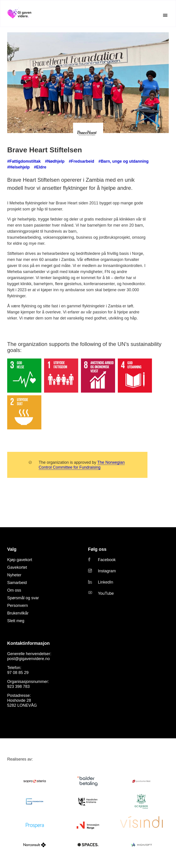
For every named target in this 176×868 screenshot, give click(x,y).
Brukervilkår (17, 595)
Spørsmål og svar (21, 580)
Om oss (13, 572)
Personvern (16, 587)
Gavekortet (16, 549)
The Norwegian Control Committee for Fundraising (77, 447)
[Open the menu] (165, 15)
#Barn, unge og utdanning (108, 161)
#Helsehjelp (142, 161)
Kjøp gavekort (18, 542)
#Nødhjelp (49, 161)
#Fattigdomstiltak (22, 161)
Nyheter (13, 557)
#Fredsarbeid (72, 161)
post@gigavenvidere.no (26, 641)
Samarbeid (16, 564)
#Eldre (12, 167)
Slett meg (15, 603)
